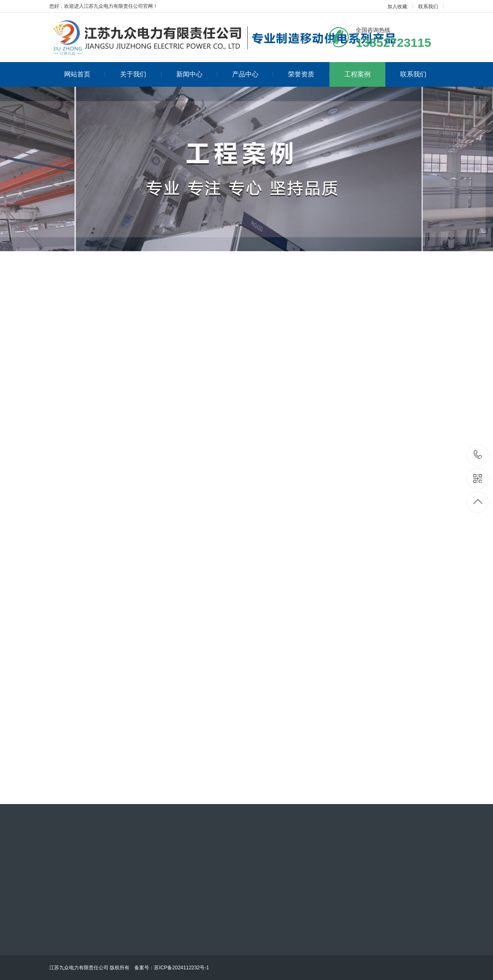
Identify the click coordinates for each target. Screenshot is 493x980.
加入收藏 (397, 7)
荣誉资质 (309, 74)
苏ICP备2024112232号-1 (181, 968)
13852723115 (478, 455)
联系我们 (428, 7)
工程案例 (357, 74)
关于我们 (141, 74)
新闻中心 (197, 74)
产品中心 (253, 74)
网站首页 (85, 74)
